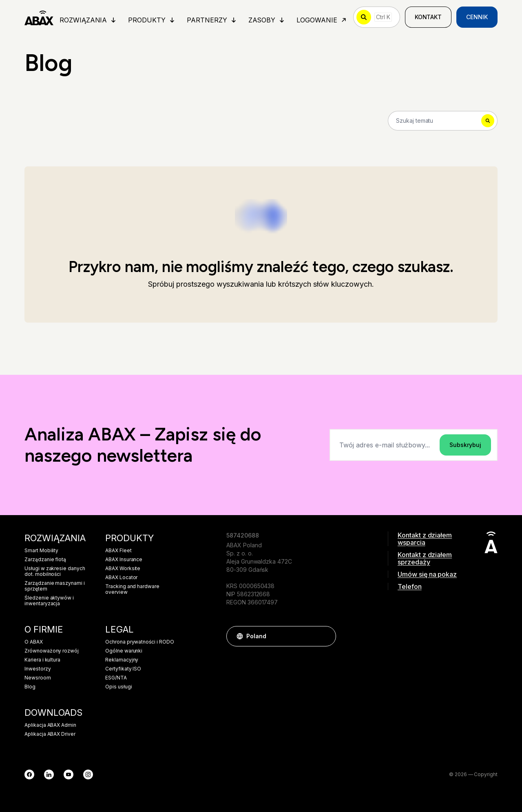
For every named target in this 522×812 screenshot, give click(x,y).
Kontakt (428, 17)
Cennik (477, 17)
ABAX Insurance (124, 560)
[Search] (443, 121)
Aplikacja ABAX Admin (50, 725)
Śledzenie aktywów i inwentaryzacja (49, 601)
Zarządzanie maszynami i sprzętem (55, 586)
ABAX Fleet (118, 551)
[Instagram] (88, 774)
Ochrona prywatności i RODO (140, 642)
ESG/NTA (116, 678)
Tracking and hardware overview (132, 589)
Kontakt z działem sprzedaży (425, 558)
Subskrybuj (465, 445)
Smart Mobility (41, 551)
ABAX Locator (121, 577)
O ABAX (34, 642)
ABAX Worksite (123, 569)
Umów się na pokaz (427, 574)
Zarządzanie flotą (45, 560)
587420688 (243, 535)
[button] (326, 636)
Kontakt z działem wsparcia (425, 539)
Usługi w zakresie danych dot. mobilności (55, 571)
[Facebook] (29, 774)
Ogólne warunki (124, 651)
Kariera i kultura (42, 660)
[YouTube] (69, 774)
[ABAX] (39, 17)
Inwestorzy (38, 669)
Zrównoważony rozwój (52, 651)
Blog (30, 687)
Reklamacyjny (122, 660)
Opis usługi (118, 687)
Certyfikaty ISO (123, 669)
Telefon (410, 586)
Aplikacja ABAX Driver (50, 734)
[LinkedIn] (49, 774)
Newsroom (38, 678)
